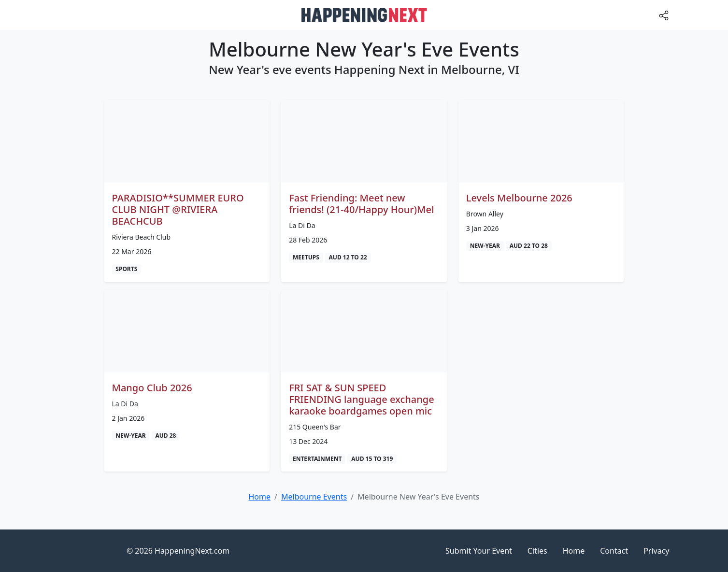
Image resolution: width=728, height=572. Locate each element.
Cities (537, 551)
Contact (614, 551)
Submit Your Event (479, 551)
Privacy (656, 551)
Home (574, 551)
